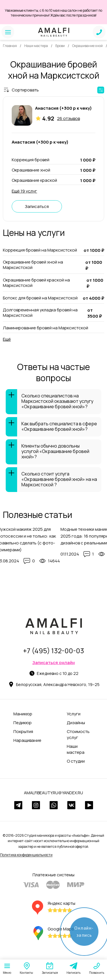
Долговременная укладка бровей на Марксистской (40, 313)
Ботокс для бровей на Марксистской (40, 298)
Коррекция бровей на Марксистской (40, 250)
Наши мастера (36, 46)
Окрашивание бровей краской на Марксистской (36, 283)
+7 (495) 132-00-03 (54, 651)
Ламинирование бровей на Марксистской (46, 328)
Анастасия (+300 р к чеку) (63, 108)
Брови (60, 46)
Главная (10, 46)
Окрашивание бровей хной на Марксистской (33, 265)
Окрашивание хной (87, 46)
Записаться (37, 206)
